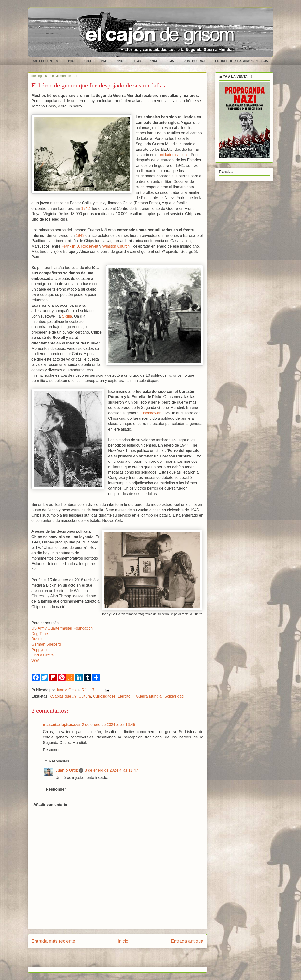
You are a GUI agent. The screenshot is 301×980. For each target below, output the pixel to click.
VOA (36, 661)
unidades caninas (174, 155)
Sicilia (67, 316)
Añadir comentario (50, 805)
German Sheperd (46, 644)
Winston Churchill (117, 246)
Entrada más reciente (53, 941)
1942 (121, 61)
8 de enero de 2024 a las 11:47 (111, 770)
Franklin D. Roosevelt (80, 246)
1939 (71, 61)
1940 (88, 61)
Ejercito (124, 696)
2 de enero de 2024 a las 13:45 (109, 725)
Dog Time (40, 634)
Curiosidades (104, 696)
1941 (104, 61)
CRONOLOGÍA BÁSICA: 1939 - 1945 (241, 61)
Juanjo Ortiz (66, 770)
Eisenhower (150, 413)
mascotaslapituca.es (62, 725)
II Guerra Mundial (148, 696)
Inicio (123, 941)
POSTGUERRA (194, 61)
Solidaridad (174, 696)
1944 (154, 61)
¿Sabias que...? (63, 696)
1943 (137, 61)
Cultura (85, 696)
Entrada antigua (187, 941)
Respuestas (59, 761)
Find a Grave (42, 655)
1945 (170, 61)
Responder (52, 750)
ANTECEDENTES (45, 61)
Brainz (37, 639)
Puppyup (39, 650)
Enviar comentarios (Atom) (129, 959)
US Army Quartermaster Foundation (62, 628)
